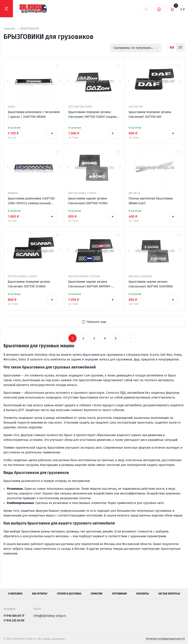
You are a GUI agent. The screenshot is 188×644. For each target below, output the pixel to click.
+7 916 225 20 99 (14, 621)
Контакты (142, 594)
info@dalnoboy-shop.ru (50, 616)
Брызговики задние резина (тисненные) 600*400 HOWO (88, 201)
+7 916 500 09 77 (14, 616)
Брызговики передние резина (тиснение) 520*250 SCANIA (29, 284)
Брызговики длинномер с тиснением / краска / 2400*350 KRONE (34, 114)
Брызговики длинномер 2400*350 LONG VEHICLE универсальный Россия (31, 201)
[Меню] (6, 9)
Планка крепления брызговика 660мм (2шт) (151, 201)
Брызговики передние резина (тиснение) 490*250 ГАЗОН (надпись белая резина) (93, 115)
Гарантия (96, 594)
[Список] (180, 47)
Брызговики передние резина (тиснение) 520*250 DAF (150, 114)
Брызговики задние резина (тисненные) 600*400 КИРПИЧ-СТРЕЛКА (90, 284)
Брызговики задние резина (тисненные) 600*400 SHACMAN (151, 284)
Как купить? (40, 594)
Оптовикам (119, 594)
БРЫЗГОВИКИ (30, 29)
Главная (9, 29)
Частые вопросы (169, 594)
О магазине (15, 594)
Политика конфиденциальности (165, 639)
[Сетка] (172, 47)
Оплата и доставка (69, 594)
